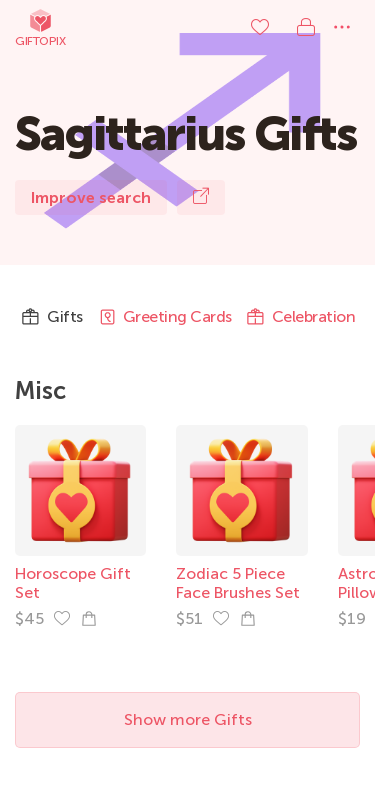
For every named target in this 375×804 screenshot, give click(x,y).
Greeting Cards (164, 317)
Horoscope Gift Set (73, 583)
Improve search (91, 197)
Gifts (52, 317)
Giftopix (40, 27)
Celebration (301, 317)
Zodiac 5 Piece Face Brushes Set (238, 583)
